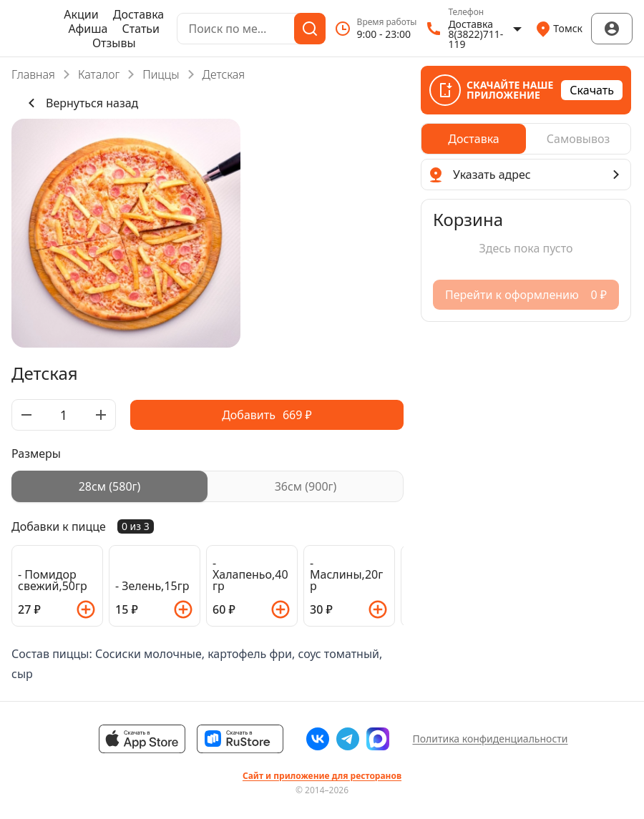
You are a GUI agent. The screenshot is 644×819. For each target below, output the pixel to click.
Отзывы (114, 43)
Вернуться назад (80, 103)
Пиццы (161, 74)
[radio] (109, 486)
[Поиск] (310, 29)
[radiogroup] (208, 486)
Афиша (88, 29)
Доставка (139, 14)
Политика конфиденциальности (490, 739)
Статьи (141, 29)
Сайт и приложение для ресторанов (322, 776)
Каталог (99, 74)
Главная (33, 74)
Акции (81, 14)
